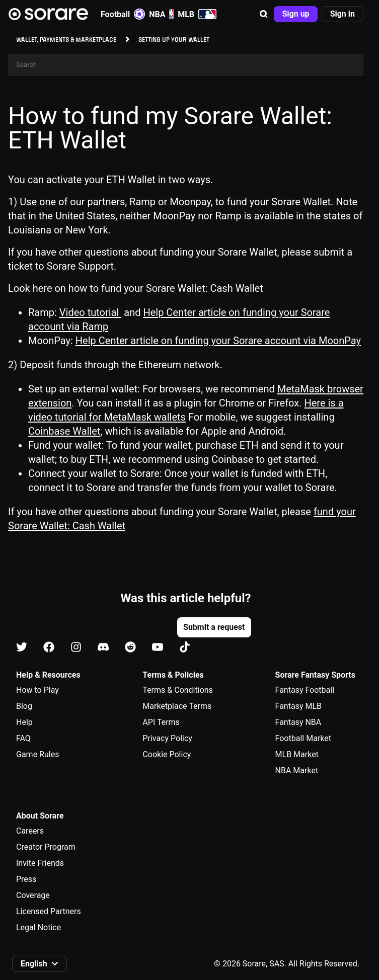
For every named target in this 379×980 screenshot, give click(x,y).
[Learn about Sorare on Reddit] (130, 648)
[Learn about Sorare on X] (22, 648)
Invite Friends (40, 863)
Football (123, 14)
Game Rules (37, 754)
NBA (161, 14)
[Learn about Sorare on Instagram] (76, 648)
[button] (264, 14)
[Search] (186, 65)
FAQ (23, 738)
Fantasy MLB (298, 706)
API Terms (161, 722)
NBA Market (297, 770)
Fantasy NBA (298, 722)
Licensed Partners (49, 911)
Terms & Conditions (178, 690)
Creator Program (46, 847)
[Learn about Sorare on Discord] (103, 648)
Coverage (33, 895)
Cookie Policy (167, 754)
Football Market (303, 738)
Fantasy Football (305, 690)
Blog (24, 706)
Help (24, 722)
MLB (197, 14)
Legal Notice (39, 927)
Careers (30, 831)
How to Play (37, 690)
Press (26, 879)
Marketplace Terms (177, 706)
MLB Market (297, 754)
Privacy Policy (167, 738)
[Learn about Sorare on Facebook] (49, 648)
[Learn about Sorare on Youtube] (158, 648)
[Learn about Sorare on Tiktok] (185, 648)
